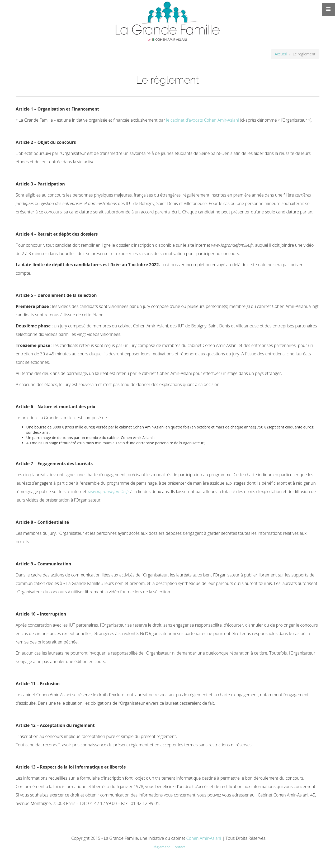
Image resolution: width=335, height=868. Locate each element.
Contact (179, 847)
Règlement (161, 847)
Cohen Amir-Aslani (204, 838)
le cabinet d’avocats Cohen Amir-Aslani (202, 120)
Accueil (281, 54)
